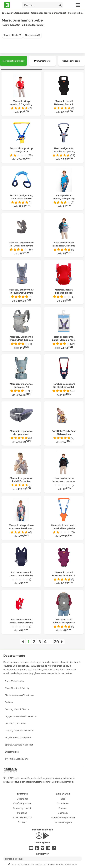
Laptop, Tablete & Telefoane (19, 731)
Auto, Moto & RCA (14, 681)
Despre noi (22, 799)
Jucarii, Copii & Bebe (15, 723)
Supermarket (12, 752)
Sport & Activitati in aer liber (19, 745)
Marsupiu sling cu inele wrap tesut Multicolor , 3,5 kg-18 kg (21, 528)
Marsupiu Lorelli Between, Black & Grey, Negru (64, 104)
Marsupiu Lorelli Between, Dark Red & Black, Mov (64, 576)
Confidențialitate (22, 803)
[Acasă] (3, 13)
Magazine (22, 813)
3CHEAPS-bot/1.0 (22, 818)
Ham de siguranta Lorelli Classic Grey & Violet (64, 340)
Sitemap (63, 808)
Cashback (63, 813)
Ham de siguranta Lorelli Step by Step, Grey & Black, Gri (64, 151)
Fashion (9, 702)
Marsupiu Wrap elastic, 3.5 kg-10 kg (21, 103)
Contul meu (63, 803)
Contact (22, 822)
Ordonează (32, 35)
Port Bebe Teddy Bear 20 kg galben (64, 433)
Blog (63, 799)
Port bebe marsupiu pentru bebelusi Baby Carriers (21, 623)
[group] (13, 61)
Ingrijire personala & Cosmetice (21, 716)
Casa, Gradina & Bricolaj (17, 688)
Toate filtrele (12, 35)
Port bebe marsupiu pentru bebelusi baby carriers (21, 576)
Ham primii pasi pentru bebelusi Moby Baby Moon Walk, (64, 528)
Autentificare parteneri (63, 818)
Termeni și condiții (22, 808)
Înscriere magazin (63, 822)
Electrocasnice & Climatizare (19, 695)
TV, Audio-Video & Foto (17, 759)
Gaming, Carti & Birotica (17, 709)
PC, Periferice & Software (18, 738)
